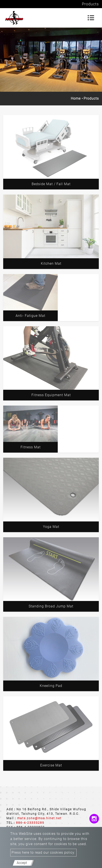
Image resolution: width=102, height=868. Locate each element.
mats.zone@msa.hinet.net (39, 818)
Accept (22, 863)
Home (76, 98)
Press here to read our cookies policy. (43, 852)
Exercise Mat (51, 765)
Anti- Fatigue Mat (30, 316)
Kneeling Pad (51, 686)
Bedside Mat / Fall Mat (51, 184)
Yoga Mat (51, 527)
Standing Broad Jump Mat (51, 606)
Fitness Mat (31, 447)
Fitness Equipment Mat (51, 395)
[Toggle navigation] (91, 18)
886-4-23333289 (30, 823)
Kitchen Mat (51, 263)
